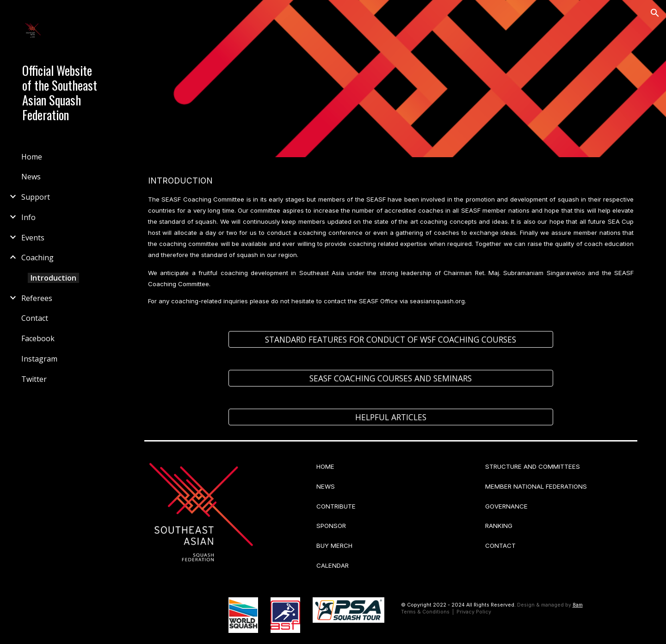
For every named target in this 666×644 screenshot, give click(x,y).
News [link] (31, 177)
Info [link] (28, 217)
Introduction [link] (53, 278)
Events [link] (33, 238)
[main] (391, 239)
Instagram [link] (39, 359)
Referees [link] (37, 298)
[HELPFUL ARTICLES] (391, 417)
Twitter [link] (34, 379)
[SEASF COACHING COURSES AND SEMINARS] (391, 378)
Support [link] (36, 197)
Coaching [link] (37, 258)
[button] (655, 13)
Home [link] (32, 157)
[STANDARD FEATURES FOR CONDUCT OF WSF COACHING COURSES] (391, 340)
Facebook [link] (38, 338)
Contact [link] (35, 318)
